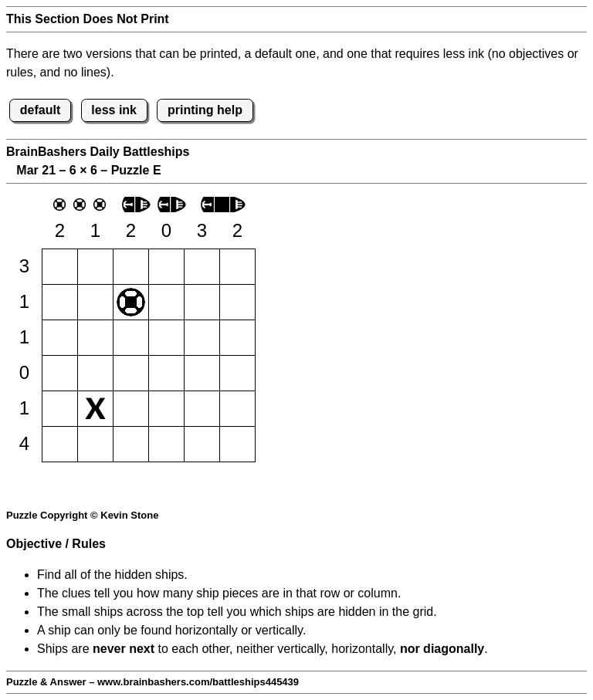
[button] (60, 267)
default (40, 110)
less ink (114, 110)
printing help (205, 110)
